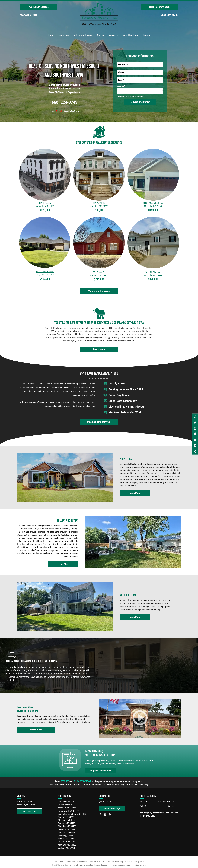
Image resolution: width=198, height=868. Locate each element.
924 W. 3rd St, (99, 272)
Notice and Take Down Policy (113, 861)
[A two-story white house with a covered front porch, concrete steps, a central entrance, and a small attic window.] (99, 175)
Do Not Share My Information (77, 861)
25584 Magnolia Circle (153, 203)
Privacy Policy (59, 861)
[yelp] (110, 815)
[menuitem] (51, 35)
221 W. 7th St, (99, 203)
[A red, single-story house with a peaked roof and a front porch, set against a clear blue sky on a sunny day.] (99, 243)
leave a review (37, 677)
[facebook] (100, 815)
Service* (121, 86)
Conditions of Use (95, 861)
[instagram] (105, 815)
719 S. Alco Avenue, (45, 272)
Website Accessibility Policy (134, 861)
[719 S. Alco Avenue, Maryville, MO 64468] (45, 242)
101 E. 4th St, (45, 203)
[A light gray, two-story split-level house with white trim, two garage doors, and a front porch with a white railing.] (153, 243)
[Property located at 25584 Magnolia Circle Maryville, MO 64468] (153, 175)
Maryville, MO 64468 (45, 206)
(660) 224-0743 (169, 15)
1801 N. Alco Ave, (153, 272)
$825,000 (45, 210)
